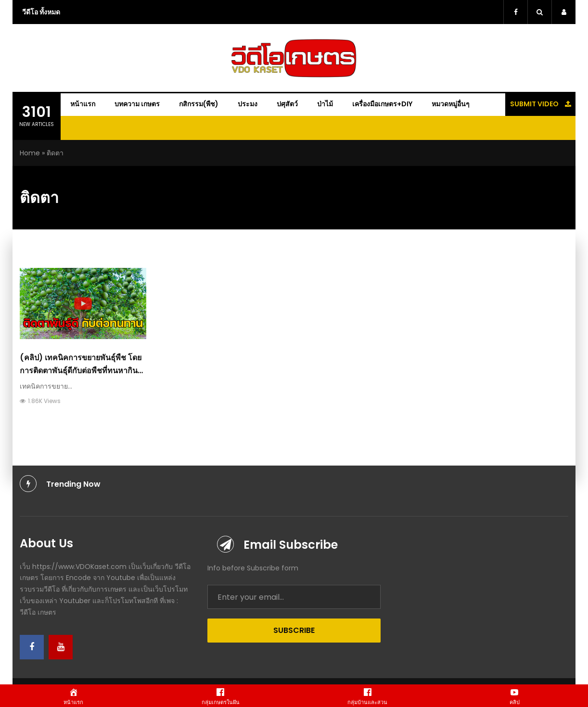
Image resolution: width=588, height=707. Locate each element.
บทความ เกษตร (137, 104)
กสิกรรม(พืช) (199, 104)
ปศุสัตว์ (287, 104)
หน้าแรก (83, 104)
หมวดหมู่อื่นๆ (451, 104)
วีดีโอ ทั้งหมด (41, 12)
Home (30, 153)
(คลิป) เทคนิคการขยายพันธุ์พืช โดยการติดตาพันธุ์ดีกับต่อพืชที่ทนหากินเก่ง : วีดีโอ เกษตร (81, 371)
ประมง (248, 104)
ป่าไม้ (325, 104)
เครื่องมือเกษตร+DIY (382, 104)
